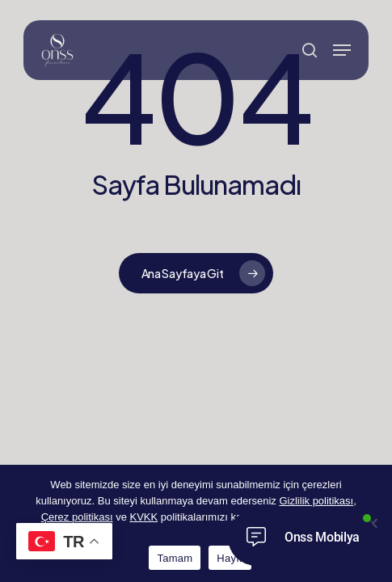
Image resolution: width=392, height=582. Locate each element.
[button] (342, 50)
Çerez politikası (77, 517)
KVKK (144, 517)
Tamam (175, 558)
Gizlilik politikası (316, 501)
